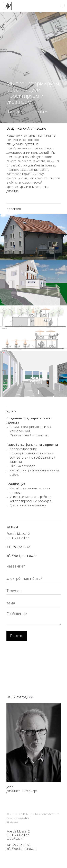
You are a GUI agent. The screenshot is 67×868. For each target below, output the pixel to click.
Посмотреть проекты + (27, 111)
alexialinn (24, 818)
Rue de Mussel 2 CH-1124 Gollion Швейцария (18, 835)
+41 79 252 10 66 (18, 547)
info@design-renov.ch (21, 556)
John (10, 787)
